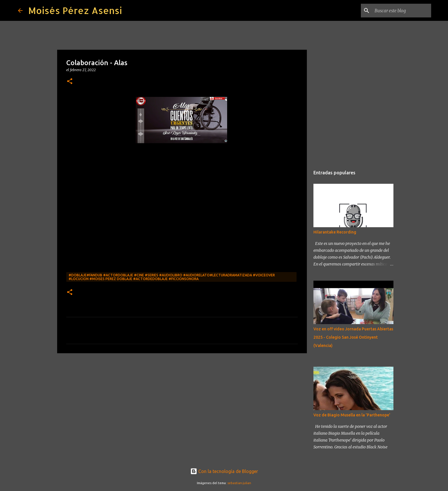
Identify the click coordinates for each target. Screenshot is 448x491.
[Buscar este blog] (401, 11)
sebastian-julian (239, 483)
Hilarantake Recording (335, 232)
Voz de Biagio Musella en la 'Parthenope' (352, 415)
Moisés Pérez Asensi (75, 10)
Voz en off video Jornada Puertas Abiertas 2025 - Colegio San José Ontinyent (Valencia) (353, 337)
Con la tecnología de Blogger (224, 471)
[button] (70, 82)
